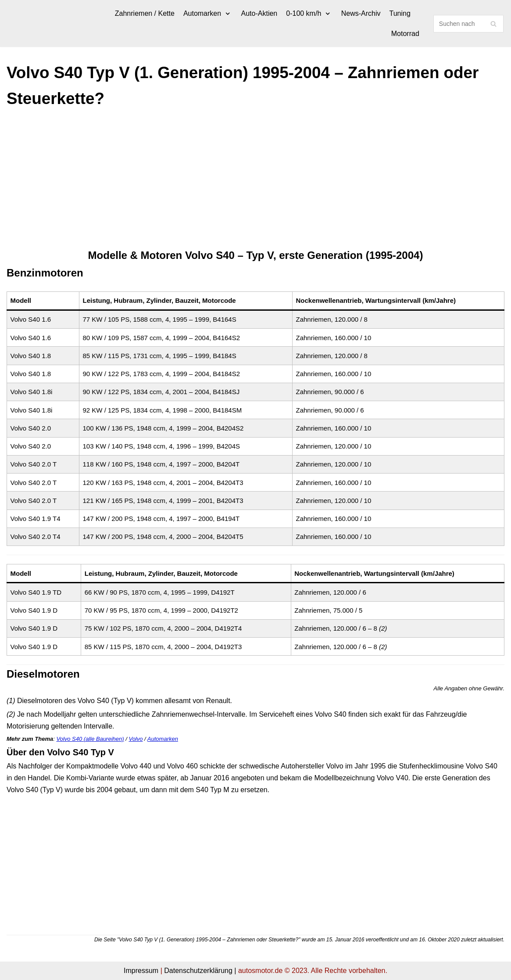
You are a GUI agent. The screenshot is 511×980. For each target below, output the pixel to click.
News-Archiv (361, 13)
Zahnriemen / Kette (145, 13)
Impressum (141, 971)
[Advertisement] (256, 182)
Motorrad (405, 34)
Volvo (136, 739)
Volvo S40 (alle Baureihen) (90, 739)
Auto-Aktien (259, 13)
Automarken (163, 739)
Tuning (400, 13)
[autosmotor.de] (7, 23)
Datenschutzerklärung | (200, 971)
